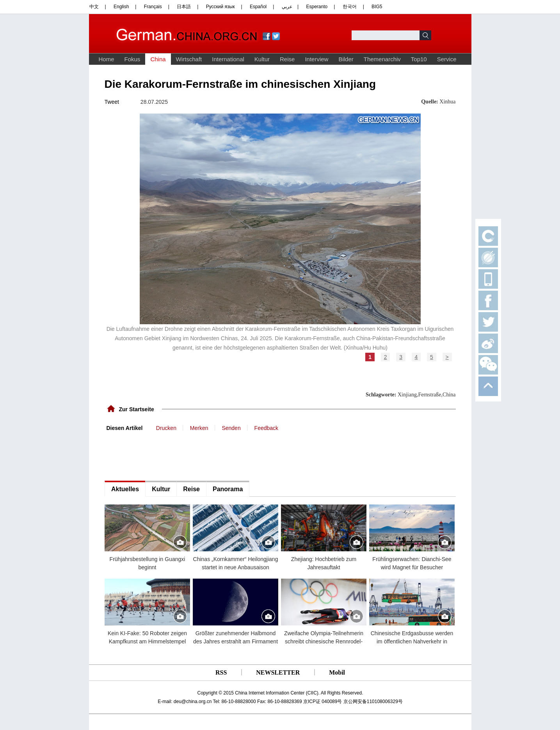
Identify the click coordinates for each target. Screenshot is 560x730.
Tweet (112, 102)
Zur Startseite (137, 409)
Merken (199, 428)
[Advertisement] (163, 455)
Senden (231, 428)
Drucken (166, 428)
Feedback (266, 428)
